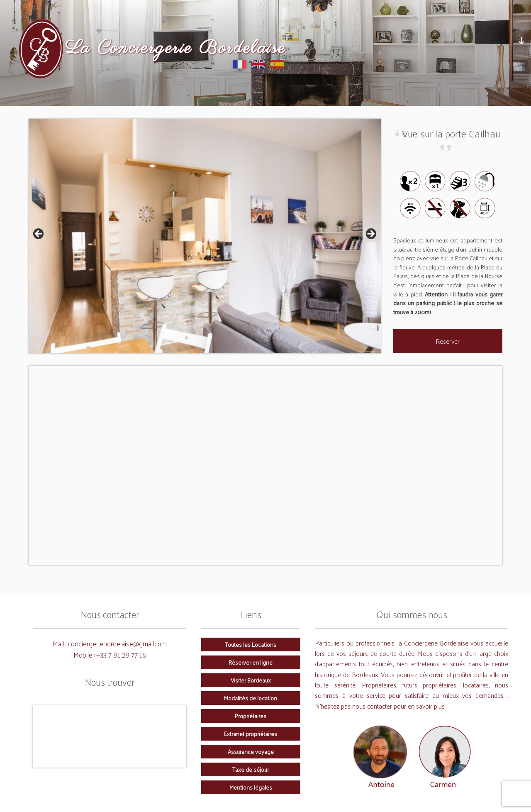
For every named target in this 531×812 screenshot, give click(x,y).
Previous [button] (39, 234)
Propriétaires (251, 716)
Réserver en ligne (251, 662)
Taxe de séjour (251, 769)
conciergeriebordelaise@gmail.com (117, 643)
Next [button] (370, 234)
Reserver (448, 341)
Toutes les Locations (251, 644)
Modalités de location (251, 698)
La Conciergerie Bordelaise (176, 48)
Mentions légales (251, 787)
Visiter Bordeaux (251, 680)
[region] (205, 236)
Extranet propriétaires (251, 734)
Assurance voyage (251, 751)
